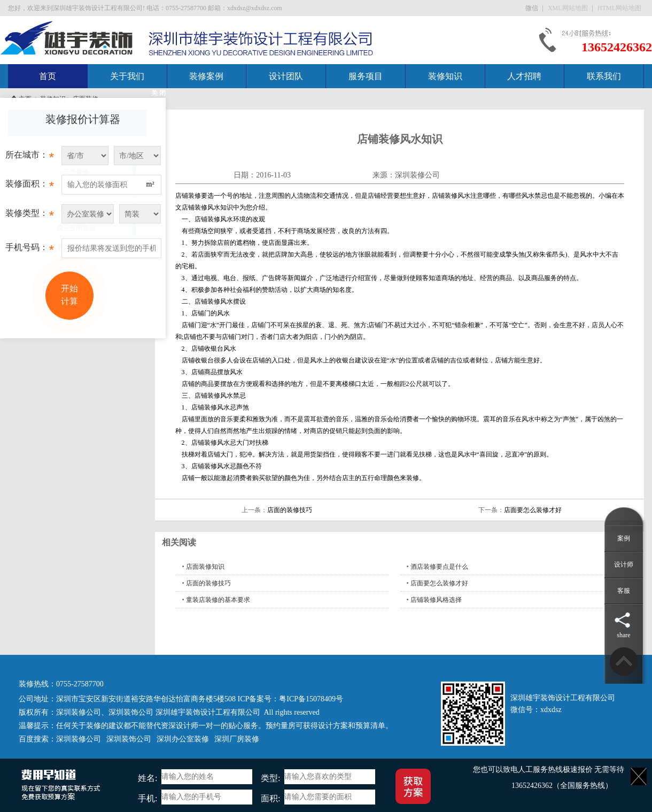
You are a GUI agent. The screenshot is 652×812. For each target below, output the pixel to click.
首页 (48, 76)
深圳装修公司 (417, 175)
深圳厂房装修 (237, 739)
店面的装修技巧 (290, 510)
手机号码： (30, 250)
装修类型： (30, 216)
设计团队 (286, 76)
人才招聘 (524, 76)
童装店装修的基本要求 (218, 600)
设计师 (624, 564)
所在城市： (30, 158)
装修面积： (30, 187)
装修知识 (445, 76)
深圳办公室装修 (183, 739)
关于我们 (127, 76)
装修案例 (206, 76)
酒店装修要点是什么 (439, 567)
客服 (624, 591)
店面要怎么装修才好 (533, 510)
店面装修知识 (205, 567)
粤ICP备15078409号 (311, 699)
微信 (533, 8)
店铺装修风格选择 (436, 600)
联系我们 (604, 76)
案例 (624, 538)
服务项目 (366, 76)
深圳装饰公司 (131, 712)
